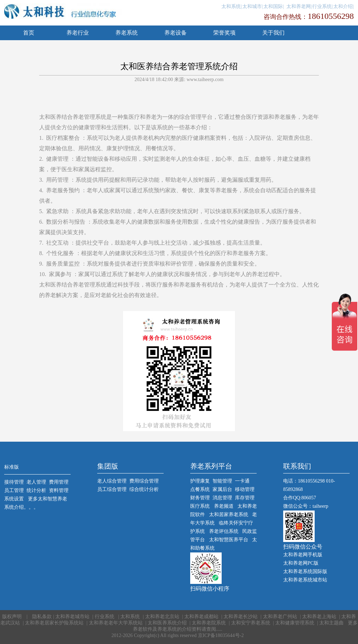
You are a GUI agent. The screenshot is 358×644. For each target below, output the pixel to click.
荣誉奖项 (224, 33)
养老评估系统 (224, 531)
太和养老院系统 (209, 623)
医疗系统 (200, 506)
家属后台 (222, 489)
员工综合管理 (112, 489)
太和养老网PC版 (301, 563)
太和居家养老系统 (229, 515)
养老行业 (78, 33)
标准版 (12, 467)
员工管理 (14, 490)
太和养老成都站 (201, 617)
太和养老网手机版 (303, 555)
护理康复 (200, 481)
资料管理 (59, 490)
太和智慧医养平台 (229, 540)
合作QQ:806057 (300, 498)
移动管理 (245, 489)
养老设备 (176, 33)
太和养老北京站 (162, 617)
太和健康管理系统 (295, 623)
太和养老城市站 (72, 617)
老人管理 (36, 482)
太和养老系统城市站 (305, 580)
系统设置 (14, 499)
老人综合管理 (112, 481)
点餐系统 (200, 489)
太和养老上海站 (319, 617)
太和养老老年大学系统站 (116, 623)
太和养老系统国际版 (305, 571)
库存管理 (245, 498)
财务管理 (200, 498)
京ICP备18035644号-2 (221, 635)
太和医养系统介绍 (167, 623)
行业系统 (105, 617)
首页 (29, 33)
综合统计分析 (144, 489)
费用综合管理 (144, 481)
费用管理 (59, 482)
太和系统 (130, 617)
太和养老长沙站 (241, 617)
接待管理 (14, 482)
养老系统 (127, 33)
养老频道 (224, 506)
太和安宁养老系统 (251, 623)
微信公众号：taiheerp (306, 506)
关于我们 (273, 33)
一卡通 (242, 481)
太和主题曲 (332, 623)
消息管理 (222, 498)
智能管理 (222, 481)
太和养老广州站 (280, 617)
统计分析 (36, 490)
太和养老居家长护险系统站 (54, 623)
